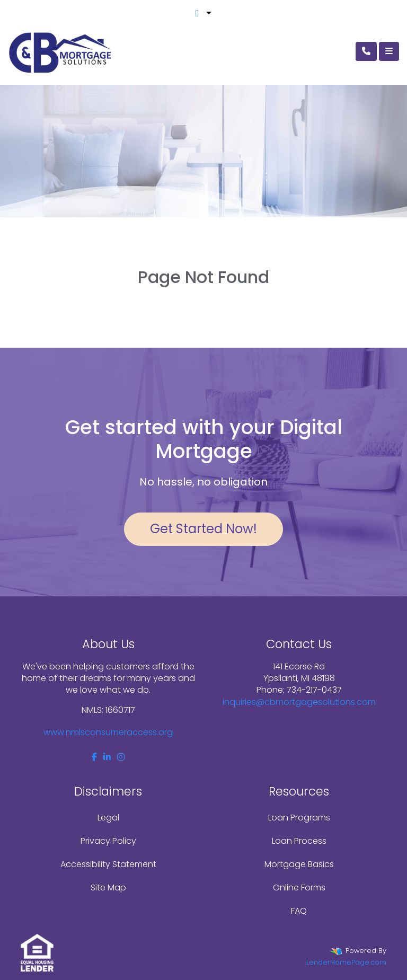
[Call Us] (366, 51)
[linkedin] (107, 757)
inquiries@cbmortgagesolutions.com (299, 702)
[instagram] (121, 757)
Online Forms (299, 888)
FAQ (299, 911)
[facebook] (94, 757)
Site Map (108, 888)
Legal (108, 818)
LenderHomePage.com (346, 962)
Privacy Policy (108, 841)
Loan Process (299, 841)
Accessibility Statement (108, 864)
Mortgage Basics (299, 864)
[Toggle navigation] (389, 51)
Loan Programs (299, 818)
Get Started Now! (203, 529)
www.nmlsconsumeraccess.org (108, 732)
